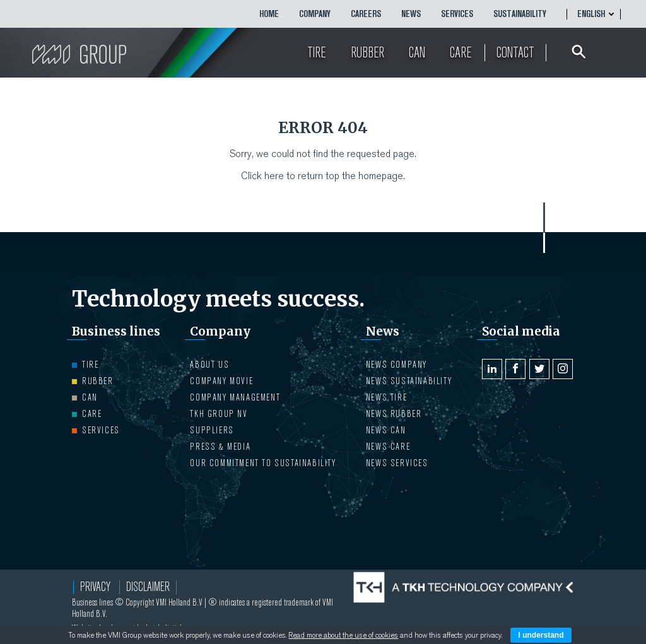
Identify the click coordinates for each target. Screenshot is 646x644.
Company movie (221, 381)
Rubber (93, 381)
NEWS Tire (386, 397)
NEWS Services (397, 463)
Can (85, 397)
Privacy (95, 587)
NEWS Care (388, 447)
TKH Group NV (219, 414)
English (591, 14)
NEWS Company (396, 365)
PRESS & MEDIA (220, 447)
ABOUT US (209, 365)
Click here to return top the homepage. (323, 176)
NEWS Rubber (394, 414)
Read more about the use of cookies (343, 635)
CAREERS (366, 14)
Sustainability (520, 14)
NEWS (411, 14)
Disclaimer (148, 587)
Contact (515, 53)
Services (457, 14)
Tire (85, 365)
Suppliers (212, 430)
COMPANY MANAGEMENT (235, 397)
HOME (269, 14)
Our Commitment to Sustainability (263, 463)
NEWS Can (386, 430)
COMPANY (315, 14)
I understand (541, 635)
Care (87, 414)
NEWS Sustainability (409, 381)
